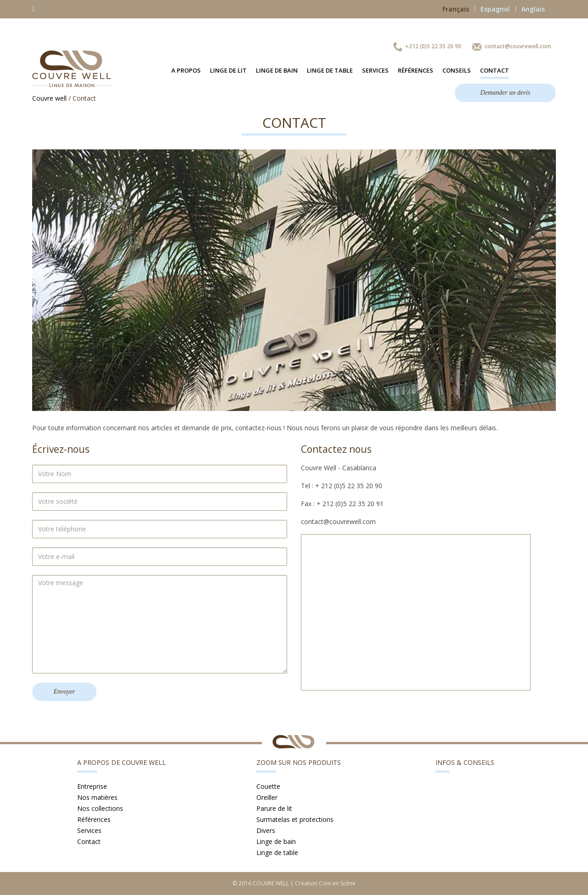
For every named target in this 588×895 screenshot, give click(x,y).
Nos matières (97, 797)
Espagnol (498, 9)
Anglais (533, 9)
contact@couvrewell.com (518, 46)
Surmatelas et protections (295, 819)
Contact (495, 70)
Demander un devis (506, 93)
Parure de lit (274, 808)
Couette (268, 786)
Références (416, 70)
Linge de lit (228, 70)
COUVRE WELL (271, 883)
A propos (186, 70)
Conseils (457, 70)
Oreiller (267, 797)
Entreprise (92, 786)
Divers (266, 830)
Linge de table (330, 70)
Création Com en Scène (325, 883)
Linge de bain (277, 70)
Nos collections (100, 808)
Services (375, 70)
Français (459, 9)
